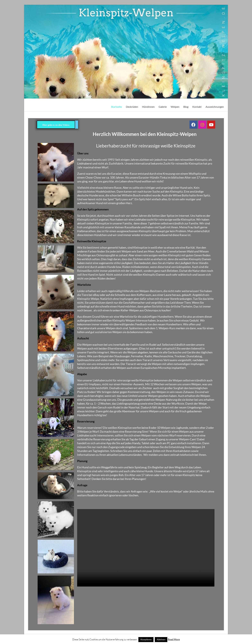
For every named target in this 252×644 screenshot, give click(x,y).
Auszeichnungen (215, 107)
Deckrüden (132, 107)
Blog (186, 107)
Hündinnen (148, 107)
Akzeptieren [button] (146, 639)
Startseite (116, 107)
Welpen (175, 107)
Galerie (163, 107)
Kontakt (197, 107)
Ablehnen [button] (161, 639)
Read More (174, 639)
